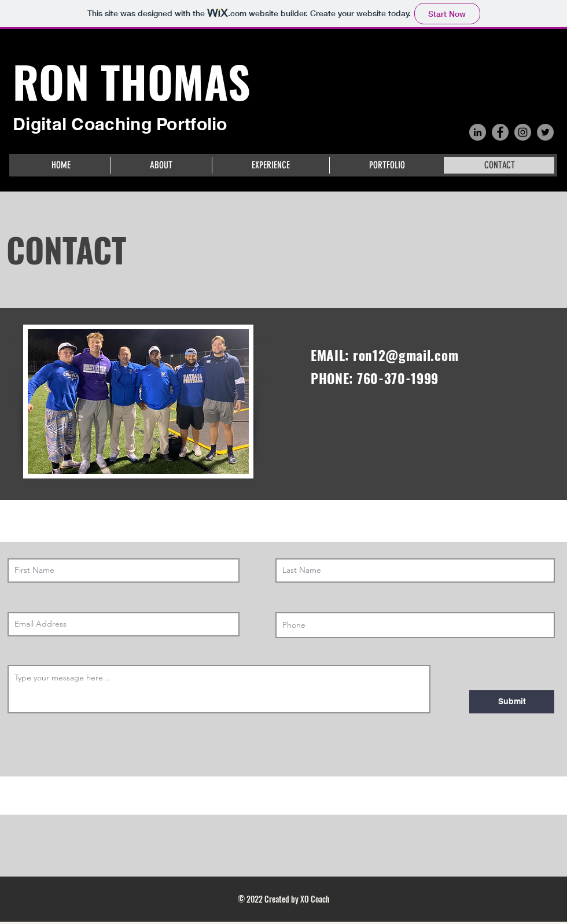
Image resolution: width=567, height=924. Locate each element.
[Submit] (512, 702)
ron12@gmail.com (406, 355)
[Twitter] (545, 132)
